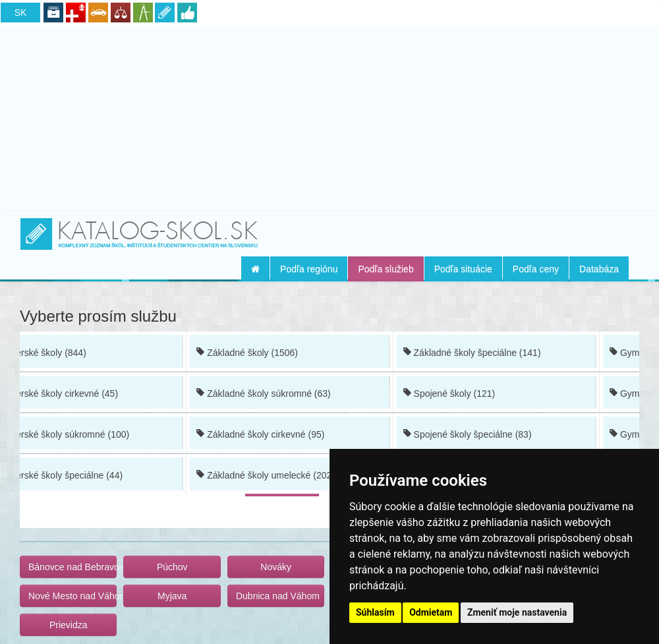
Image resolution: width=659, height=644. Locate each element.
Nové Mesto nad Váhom (72, 596)
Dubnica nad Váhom (278, 596)
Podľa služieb (386, 269)
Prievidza (69, 625)
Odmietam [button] (431, 612)
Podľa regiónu (309, 269)
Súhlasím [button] (375, 612)
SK (21, 13)
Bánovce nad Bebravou (72, 567)
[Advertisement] (329, 116)
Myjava (172, 596)
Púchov (172, 567)
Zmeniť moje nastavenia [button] (517, 612)
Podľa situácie (463, 269)
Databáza (599, 269)
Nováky (276, 567)
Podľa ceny (536, 269)
